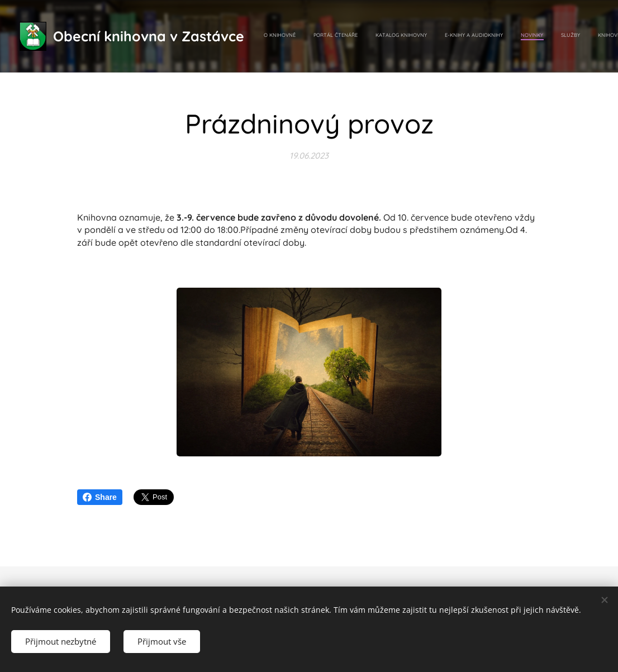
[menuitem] (476, 36)
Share (100, 497)
